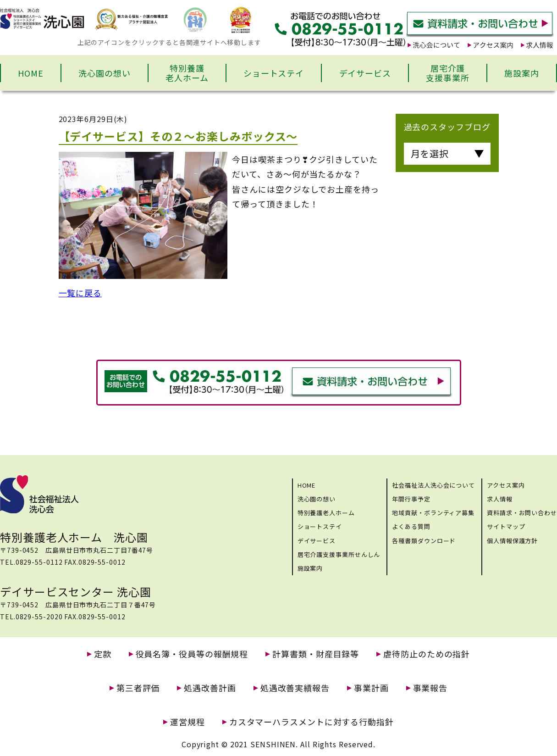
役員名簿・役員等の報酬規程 (192, 654)
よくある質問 (411, 526)
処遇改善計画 (210, 688)
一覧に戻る (80, 293)
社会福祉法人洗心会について (433, 485)
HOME (31, 73)
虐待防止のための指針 (427, 654)
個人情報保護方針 (512, 541)
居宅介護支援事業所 (448, 73)
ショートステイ (274, 73)
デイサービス (365, 73)
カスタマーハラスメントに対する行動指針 (312, 722)
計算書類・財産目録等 (316, 654)
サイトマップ (506, 526)
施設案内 (522, 73)
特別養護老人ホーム (187, 73)
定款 (103, 654)
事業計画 (371, 688)
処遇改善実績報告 (295, 688)
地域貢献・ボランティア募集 (433, 513)
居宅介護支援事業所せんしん (339, 554)
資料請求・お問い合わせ (522, 513)
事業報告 (430, 688)
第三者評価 (138, 688)
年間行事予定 (411, 499)
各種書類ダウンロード (424, 541)
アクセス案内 (506, 485)
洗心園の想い (104, 73)
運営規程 (188, 722)
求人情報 (500, 499)
